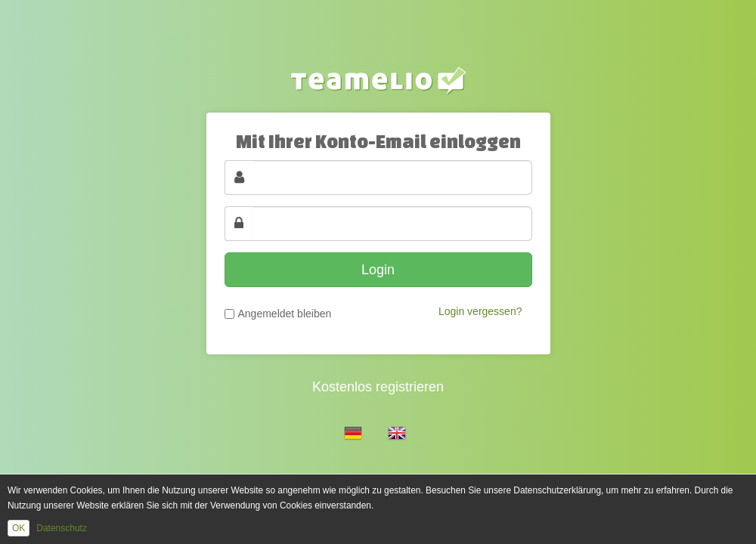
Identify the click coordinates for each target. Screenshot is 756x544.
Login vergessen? (480, 311)
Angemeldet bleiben (285, 314)
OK (19, 528)
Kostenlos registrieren (378, 387)
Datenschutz (62, 528)
